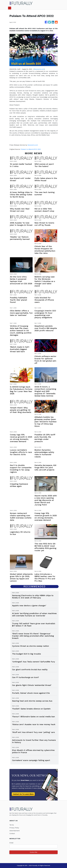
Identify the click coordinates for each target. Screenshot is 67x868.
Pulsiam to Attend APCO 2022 (31, 149)
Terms (12, 825)
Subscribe (34, 852)
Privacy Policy (14, 828)
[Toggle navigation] (10, 8)
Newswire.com (39, 69)
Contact (12, 834)
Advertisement (15, 831)
